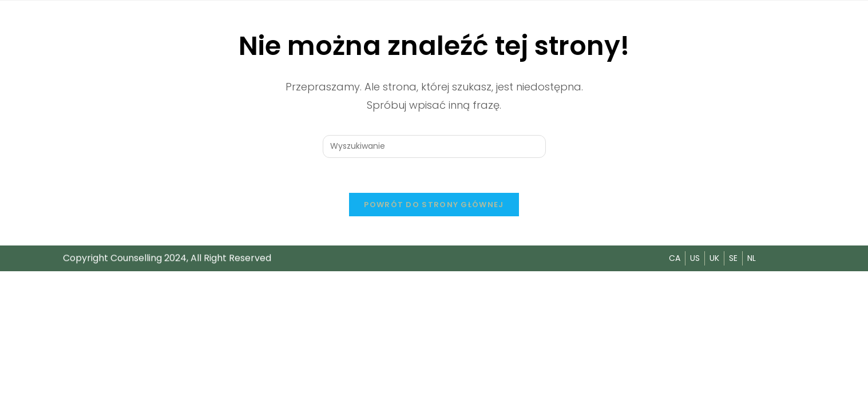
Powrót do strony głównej (434, 205)
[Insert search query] (434, 146)
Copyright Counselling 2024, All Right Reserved (167, 258)
